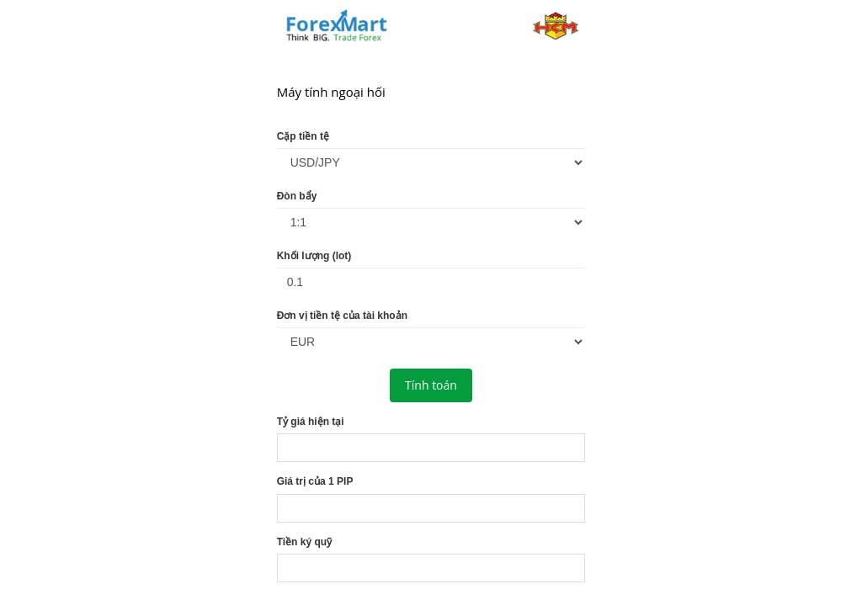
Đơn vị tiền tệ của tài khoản (342, 316)
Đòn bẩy (297, 196)
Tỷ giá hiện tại (311, 422)
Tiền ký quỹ (304, 542)
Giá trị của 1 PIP (315, 481)
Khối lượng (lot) (314, 256)
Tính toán (431, 385)
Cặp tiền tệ (303, 136)
